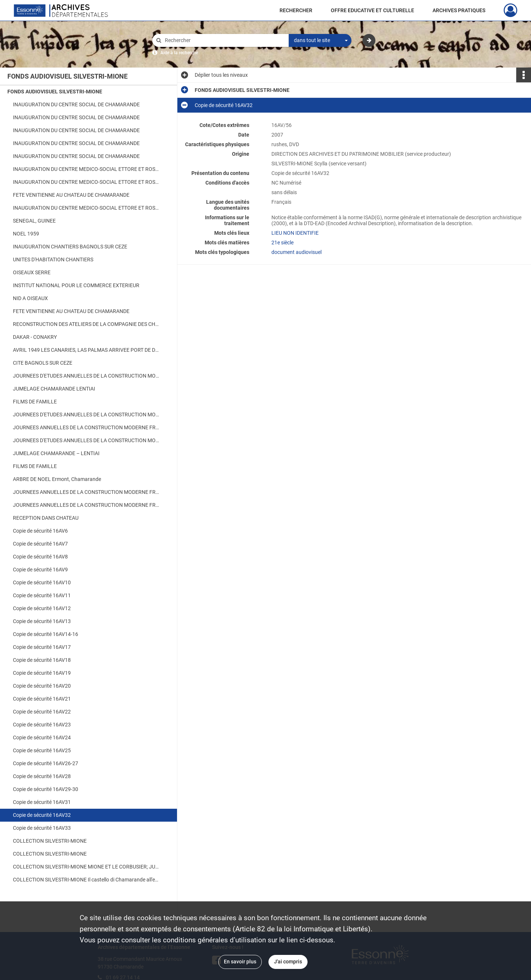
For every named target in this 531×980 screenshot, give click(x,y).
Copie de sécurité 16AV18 (42, 660)
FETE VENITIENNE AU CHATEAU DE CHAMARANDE (71, 195)
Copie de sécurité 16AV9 (40, 570)
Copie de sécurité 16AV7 (40, 544)
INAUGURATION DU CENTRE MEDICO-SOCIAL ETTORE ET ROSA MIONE (87, 169)
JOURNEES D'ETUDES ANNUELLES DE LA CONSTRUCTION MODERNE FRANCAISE (87, 376)
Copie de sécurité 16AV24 (42, 737)
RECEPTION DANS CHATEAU (46, 518)
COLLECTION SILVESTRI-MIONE (50, 841)
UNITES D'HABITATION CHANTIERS (53, 259)
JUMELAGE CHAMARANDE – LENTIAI (56, 453)
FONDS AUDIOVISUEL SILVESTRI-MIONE (55, 92)
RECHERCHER (296, 10)
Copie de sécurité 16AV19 (42, 673)
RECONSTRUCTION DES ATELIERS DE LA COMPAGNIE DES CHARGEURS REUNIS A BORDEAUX (87, 324)
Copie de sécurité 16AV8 (40, 557)
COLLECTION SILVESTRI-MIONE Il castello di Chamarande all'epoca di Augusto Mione (87, 880)
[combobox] (320, 41)
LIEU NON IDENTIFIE (295, 233)
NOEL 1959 (26, 234)
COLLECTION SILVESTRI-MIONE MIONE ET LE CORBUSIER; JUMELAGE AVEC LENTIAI (87, 867)
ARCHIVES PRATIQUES (459, 10)
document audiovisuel (296, 252)
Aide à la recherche (179, 53)
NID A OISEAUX (30, 298)
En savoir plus (240, 962)
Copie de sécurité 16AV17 (42, 647)
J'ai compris (288, 962)
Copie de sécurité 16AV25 (42, 750)
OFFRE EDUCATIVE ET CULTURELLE (372, 10)
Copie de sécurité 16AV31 (42, 802)
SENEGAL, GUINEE (34, 221)
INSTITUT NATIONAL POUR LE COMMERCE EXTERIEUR (76, 285)
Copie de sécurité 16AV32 (42, 815)
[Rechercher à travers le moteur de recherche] (224, 40)
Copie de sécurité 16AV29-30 (46, 789)
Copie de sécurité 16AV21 (42, 699)
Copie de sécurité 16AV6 (40, 531)
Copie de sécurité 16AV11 (42, 595)
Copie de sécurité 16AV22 (42, 712)
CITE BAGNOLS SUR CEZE (43, 363)
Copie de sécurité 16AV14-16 (46, 634)
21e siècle (282, 243)
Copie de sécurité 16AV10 (42, 582)
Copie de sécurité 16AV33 (42, 828)
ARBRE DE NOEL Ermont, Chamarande (57, 479)
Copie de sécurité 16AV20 (42, 686)
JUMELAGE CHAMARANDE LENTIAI (54, 389)
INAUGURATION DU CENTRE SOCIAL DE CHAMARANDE (76, 104)
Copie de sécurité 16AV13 (42, 621)
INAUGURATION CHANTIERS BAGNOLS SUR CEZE (70, 247)
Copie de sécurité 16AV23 (42, 725)
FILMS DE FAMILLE (35, 402)
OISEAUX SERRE (32, 272)
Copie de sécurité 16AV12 (42, 608)
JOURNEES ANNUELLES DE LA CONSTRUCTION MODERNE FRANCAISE (87, 427)
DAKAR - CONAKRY (35, 337)
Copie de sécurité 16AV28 (42, 776)
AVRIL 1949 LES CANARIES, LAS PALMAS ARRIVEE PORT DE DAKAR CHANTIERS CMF (87, 350)
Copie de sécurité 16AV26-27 (46, 763)
